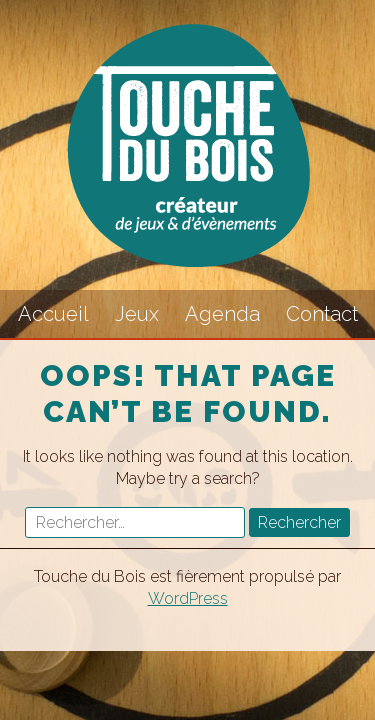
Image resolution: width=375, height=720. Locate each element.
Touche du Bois (188, 145)
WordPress (188, 598)
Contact (322, 314)
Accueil (53, 314)
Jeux (137, 314)
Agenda (222, 314)
